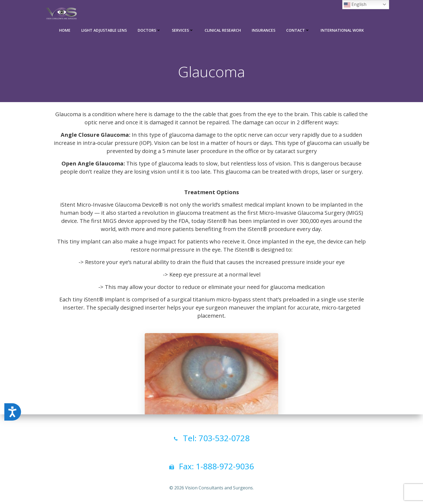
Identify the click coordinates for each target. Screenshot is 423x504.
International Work (342, 30)
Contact (298, 30)
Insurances (264, 30)
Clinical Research (223, 30)
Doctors (149, 30)
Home (65, 30)
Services (183, 30)
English (355, 5)
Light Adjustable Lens (104, 30)
